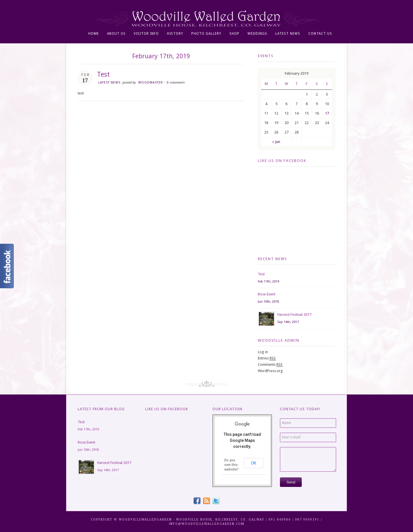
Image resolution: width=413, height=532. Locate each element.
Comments (270, 365)
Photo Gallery (206, 34)
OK (254, 463)
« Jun (276, 142)
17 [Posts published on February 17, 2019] (327, 113)
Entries (267, 358)
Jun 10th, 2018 (268, 302)
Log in (263, 352)
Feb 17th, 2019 (268, 282)
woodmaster (151, 83)
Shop (234, 34)
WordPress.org (270, 371)
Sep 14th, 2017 (288, 322)
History (175, 34)
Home (94, 34)
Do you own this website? (231, 465)
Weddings (257, 34)
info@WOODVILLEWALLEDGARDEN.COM (207, 524)
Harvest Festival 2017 (294, 315)
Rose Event (267, 294)
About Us (116, 34)
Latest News (288, 34)
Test (103, 74)
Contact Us (320, 34)
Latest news (109, 83)
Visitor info (146, 34)
